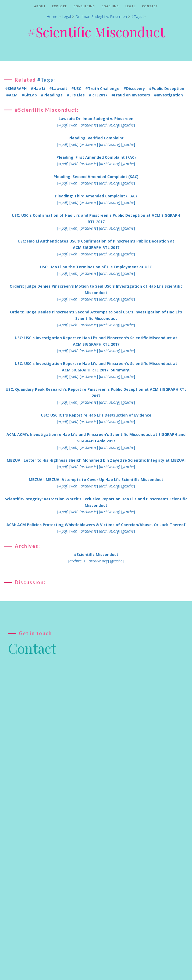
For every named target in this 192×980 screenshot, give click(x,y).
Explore (60, 6)
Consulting (84, 6)
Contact (150, 6)
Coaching (110, 6)
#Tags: (46, 80)
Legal (130, 6)
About (40, 6)
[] (74, 125)
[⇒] (63, 125)
